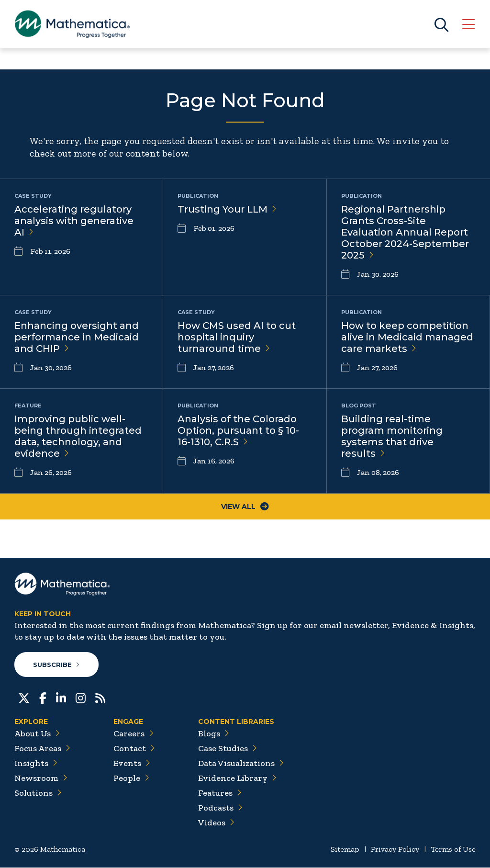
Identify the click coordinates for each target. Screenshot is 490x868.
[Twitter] (24, 698)
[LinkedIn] (61, 698)
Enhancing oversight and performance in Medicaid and (77, 337)
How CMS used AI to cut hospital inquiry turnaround (237, 337)
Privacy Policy (395, 850)
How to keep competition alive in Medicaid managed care (407, 337)
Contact (134, 749)
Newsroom (41, 778)
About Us (37, 734)
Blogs (214, 734)
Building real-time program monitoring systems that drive (392, 436)
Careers (134, 734)
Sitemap (345, 850)
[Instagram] (81, 698)
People (131, 778)
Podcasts (220, 808)
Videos (216, 823)
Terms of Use (453, 850)
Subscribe (57, 665)
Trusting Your (227, 209)
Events (132, 764)
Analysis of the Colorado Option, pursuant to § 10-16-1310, (238, 430)
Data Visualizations (241, 764)
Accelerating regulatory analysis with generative (74, 221)
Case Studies (228, 749)
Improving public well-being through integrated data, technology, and (78, 436)
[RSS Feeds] (100, 698)
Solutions (38, 793)
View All (245, 507)
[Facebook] (43, 698)
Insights (36, 764)
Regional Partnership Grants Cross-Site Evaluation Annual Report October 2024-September (405, 232)
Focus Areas (42, 749)
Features (220, 793)
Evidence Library (237, 778)
